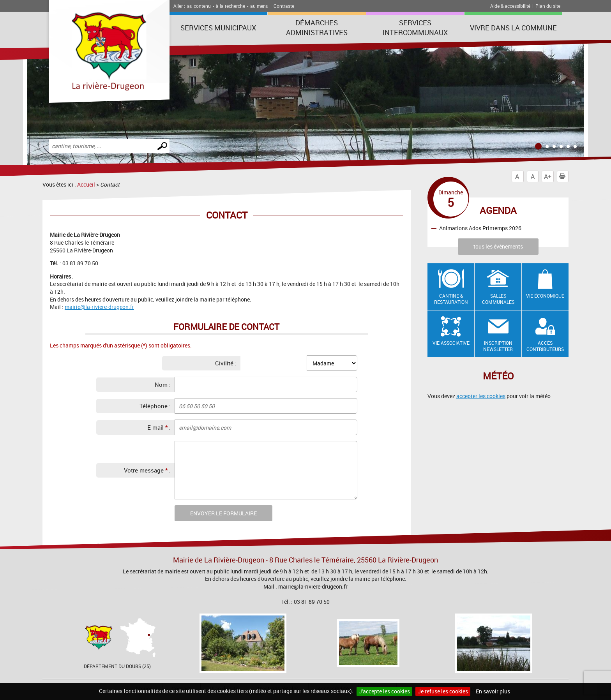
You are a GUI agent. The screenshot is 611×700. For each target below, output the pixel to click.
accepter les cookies (481, 396)
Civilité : (226, 363)
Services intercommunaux (415, 27)
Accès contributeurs (545, 346)
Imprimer (564, 176)
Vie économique (545, 296)
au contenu (199, 6)
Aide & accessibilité (510, 6)
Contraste (284, 6)
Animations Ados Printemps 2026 (480, 228)
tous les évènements (498, 246)
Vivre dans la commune (513, 28)
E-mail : (159, 427)
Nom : (163, 384)
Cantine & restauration (451, 299)
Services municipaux (218, 28)
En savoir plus (493, 691)
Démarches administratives (317, 27)
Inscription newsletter (498, 346)
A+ (548, 176)
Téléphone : (155, 406)
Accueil (86, 184)
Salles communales (498, 299)
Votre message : (147, 470)
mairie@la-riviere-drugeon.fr (99, 307)
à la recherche (230, 6)
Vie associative (451, 343)
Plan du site (548, 6)
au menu (259, 6)
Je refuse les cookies (443, 691)
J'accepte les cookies (384, 691)
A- (518, 176)
